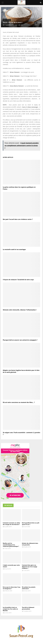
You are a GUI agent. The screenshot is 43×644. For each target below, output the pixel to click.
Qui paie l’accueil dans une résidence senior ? (18, 219)
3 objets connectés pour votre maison (11, 566)
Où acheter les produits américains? (29, 588)
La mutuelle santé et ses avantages (14, 249)
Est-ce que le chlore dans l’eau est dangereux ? (12, 588)
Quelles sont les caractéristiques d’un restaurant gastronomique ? (11, 545)
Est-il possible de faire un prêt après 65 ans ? (31, 524)
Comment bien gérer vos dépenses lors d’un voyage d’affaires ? (30, 567)
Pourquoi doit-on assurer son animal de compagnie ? (20, 340)
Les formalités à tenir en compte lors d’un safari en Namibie (10, 609)
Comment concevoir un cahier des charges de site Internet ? (11, 524)
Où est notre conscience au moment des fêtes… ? (19, 402)
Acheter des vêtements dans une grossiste (30, 544)
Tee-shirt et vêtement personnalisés (28, 608)
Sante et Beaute (7, 20)
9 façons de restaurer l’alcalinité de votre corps (18, 280)
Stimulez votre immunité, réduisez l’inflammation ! (20, 310)
